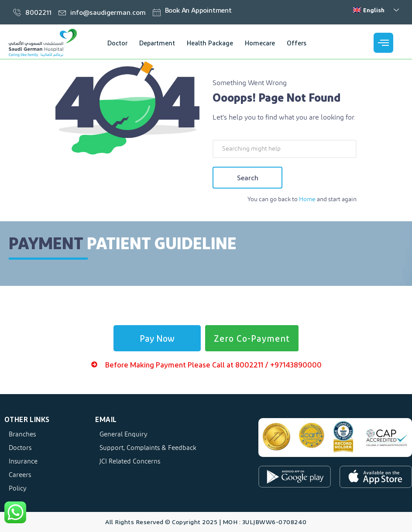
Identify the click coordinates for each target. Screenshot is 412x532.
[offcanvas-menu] (383, 43)
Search (248, 177)
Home (307, 199)
